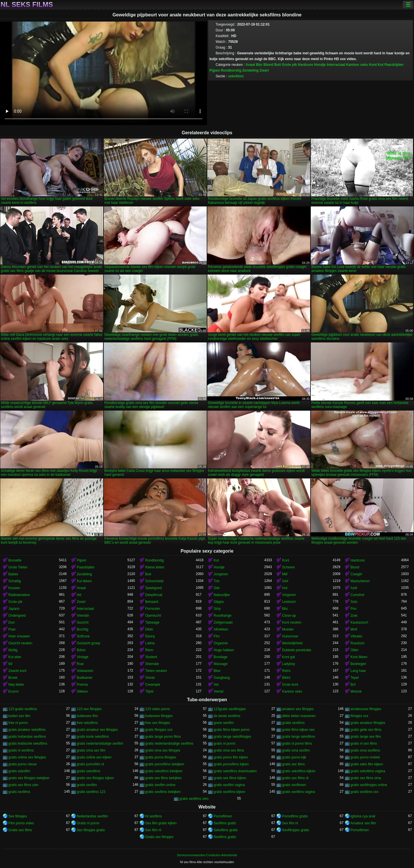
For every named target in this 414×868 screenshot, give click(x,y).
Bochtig (83, 629)
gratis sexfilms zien (194, 799)
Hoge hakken (224, 650)
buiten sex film (19, 716)
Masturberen (360, 581)
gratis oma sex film (91, 750)
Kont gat (289, 657)
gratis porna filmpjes (161, 757)
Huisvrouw (290, 636)
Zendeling (251, 70)
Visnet (150, 678)
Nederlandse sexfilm (92, 816)
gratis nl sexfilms (21, 750)
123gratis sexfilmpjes (230, 709)
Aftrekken (221, 629)
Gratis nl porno (88, 823)
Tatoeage (152, 622)
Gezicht (83, 622)
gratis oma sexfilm (296, 750)
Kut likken (84, 581)
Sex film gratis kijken (161, 823)
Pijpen (215, 70)
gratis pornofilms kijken (231, 764)
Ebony (150, 636)
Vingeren (289, 595)
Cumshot (357, 595)
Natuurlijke (222, 595)
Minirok (356, 691)
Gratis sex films (20, 830)
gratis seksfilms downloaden (235, 771)
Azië (354, 588)
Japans (14, 609)
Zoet (354, 616)
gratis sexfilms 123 (91, 792)
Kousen (14, 588)
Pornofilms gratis (295, 816)
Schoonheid (154, 581)
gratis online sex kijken (94, 757)
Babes (13, 574)
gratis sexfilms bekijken (163, 792)
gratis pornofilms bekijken (165, 764)
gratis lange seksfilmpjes (232, 737)
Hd (79, 595)
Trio (216, 581)
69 (10, 664)
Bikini (286, 678)
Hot (285, 588)
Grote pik (289, 65)
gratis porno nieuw (22, 764)
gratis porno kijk (294, 757)
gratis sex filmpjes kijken (95, 778)
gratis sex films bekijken (163, 778)
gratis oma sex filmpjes (163, 750)
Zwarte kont (17, 671)
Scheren (289, 567)
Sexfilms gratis (225, 823)
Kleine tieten (155, 567)
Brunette (15, 560)
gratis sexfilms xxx (364, 792)
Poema (82, 685)
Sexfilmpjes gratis (296, 830)
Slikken (82, 691)
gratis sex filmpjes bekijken (29, 778)
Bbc (259, 65)
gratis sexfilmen (294, 785)
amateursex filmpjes (366, 709)
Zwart (264, 70)
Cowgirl (356, 574)
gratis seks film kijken (367, 764)
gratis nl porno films (297, 744)
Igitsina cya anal (363, 816)
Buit (278, 65)
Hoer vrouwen (19, 636)
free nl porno (18, 723)
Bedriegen (358, 664)
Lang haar (358, 671)
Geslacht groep (88, 643)
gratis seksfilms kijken (299, 771)
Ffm (217, 636)
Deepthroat (154, 595)
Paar (12, 629)
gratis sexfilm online (160, 785)
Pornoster (153, 609)
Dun (11, 622)
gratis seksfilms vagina (368, 771)
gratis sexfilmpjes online (369, 785)
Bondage (221, 657)
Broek (13, 678)
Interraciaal (336, 65)
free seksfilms (87, 723)
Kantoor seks (357, 65)
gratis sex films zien (23, 785)
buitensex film (87, 716)
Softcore (83, 636)
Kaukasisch (359, 622)
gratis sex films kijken (230, 778)
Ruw (80, 664)
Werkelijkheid (292, 643)
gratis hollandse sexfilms (27, 737)
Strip (217, 609)
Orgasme (221, 643)
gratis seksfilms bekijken (164, 771)
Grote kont (290, 685)
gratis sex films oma (366, 778)
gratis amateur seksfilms (27, 730)
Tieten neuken (156, 671)
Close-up (289, 616)
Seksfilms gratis (226, 830)
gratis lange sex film (366, 737)
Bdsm (81, 650)
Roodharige (223, 616)
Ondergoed (17, 616)
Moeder (288, 629)
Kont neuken (292, 622)
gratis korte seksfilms (93, 737)
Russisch (358, 643)
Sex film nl (290, 823)
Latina (150, 643)
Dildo (149, 629)
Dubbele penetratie (297, 650)
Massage (221, 664)
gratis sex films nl (295, 778)
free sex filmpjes (158, 723)
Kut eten (15, 657)
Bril (353, 685)
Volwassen (85, 671)
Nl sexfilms (154, 816)
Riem (149, 650)
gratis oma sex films (229, 750)
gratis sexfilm (87, 785)
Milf (285, 574)
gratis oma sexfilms (365, 750)
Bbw (217, 671)
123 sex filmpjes (89, 709)
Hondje (320, 65)
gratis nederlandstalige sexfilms (169, 744)
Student (151, 657)
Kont (373, 65)
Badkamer (85, 678)
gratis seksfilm (19, 771)
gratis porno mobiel (365, 757)
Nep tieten (16, 685)
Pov (353, 609)
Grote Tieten (18, 567)
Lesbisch (289, 602)
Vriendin (83, 616)
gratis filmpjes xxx (159, 730)
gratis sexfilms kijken (229, 792)
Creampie (153, 685)
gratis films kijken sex (298, 730)
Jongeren (221, 574)
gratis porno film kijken (231, 757)
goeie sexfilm (224, 723)
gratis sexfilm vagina (229, 785)
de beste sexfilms (227, 716)
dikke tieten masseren (299, 716)
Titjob (149, 691)
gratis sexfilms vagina (299, 792)
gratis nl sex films (364, 744)
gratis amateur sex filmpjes (97, 730)
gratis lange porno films (163, 737)
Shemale (152, 664)
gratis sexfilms (19, 792)
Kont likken (359, 657)
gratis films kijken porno (232, 730)
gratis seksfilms (89, 771)
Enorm (13, 691)
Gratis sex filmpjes (159, 837)
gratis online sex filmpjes (27, 757)
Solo (354, 602)
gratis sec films (293, 764)
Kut (381, 65)
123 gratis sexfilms (23, 709)
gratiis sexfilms (293, 723)
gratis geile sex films (366, 730)
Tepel (355, 678)
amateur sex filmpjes (298, 709)
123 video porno (158, 709)
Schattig (15, 581)
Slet (217, 588)
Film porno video (21, 823)
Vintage (83, 657)
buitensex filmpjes (159, 716)
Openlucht (153, 616)
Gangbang (222, 678)
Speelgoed (153, 588)
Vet (216, 685)
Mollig (13, 650)
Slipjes (219, 602)
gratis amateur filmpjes (368, 723)
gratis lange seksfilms (299, 737)
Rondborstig (231, 70)
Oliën (354, 650)
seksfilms (236, 76)
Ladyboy (289, 664)
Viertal (218, 691)
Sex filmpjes (18, 816)
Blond (268, 65)
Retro (286, 671)
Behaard (152, 602)
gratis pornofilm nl (90, 764)
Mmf (354, 629)
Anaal (250, 65)
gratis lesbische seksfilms (28, 744)
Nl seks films (27, 5)
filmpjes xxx (359, 716)
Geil (285, 581)
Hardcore (305, 65)
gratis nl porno (225, 744)
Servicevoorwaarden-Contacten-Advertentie (207, 855)
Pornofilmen (223, 816)
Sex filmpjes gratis (91, 830)
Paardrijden (394, 65)
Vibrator (356, 636)
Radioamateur (19, 595)
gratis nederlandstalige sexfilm (100, 744)
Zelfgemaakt (223, 622)
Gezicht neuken (20, 643)
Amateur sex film (363, 823)
